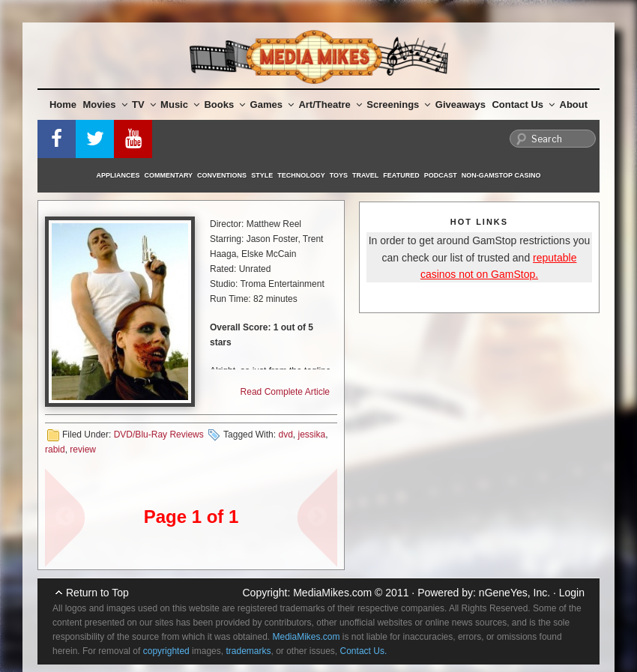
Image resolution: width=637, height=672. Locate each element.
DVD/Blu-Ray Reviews (159, 435)
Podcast (441, 175)
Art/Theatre (330, 105)
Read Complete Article (285, 392)
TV (144, 105)
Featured (401, 175)
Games (272, 105)
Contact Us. (364, 651)
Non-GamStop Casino (501, 175)
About (574, 105)
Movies (105, 105)
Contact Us (523, 105)
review (83, 449)
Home (63, 105)
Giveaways (461, 105)
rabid (55, 449)
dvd (285, 435)
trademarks (248, 651)
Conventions (222, 175)
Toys (339, 175)
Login (572, 593)
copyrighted (166, 651)
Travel (365, 175)
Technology (301, 175)
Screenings (398, 105)
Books (224, 105)
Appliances (118, 175)
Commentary (169, 175)
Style (262, 175)
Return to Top (97, 593)
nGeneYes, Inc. (514, 593)
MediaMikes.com (332, 593)
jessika (311, 435)
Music (180, 105)
